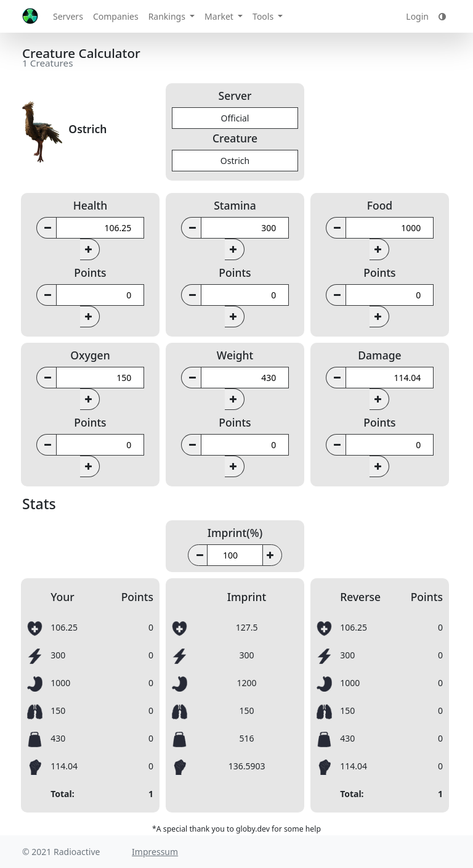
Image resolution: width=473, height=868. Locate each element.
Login (417, 16)
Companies (116, 16)
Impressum (155, 852)
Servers (68, 16)
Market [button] (220, 16)
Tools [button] (264, 16)
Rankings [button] (168, 16)
